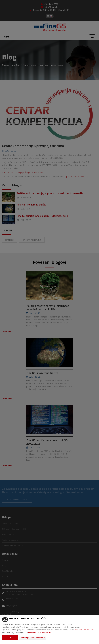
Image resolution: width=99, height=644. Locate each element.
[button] (33, 638)
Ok (10, 638)
